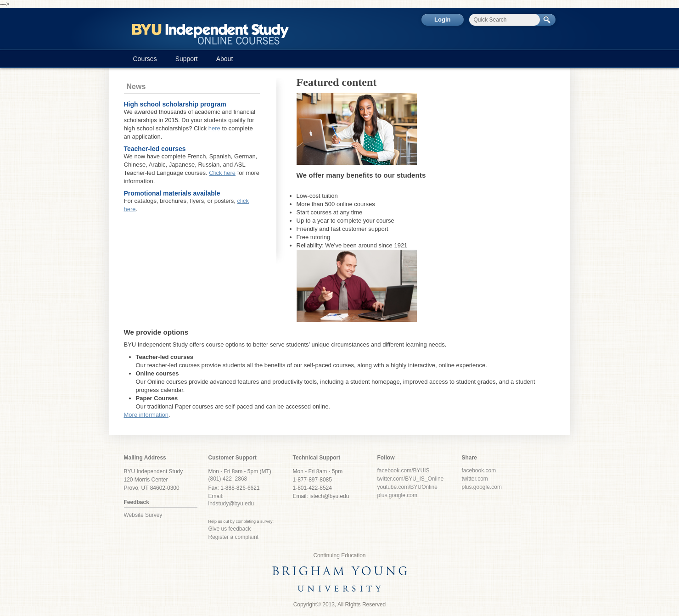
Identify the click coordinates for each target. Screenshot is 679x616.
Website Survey (143, 515)
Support (187, 59)
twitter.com (475, 479)
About (225, 59)
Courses (145, 59)
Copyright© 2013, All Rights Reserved (340, 605)
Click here (222, 173)
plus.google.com (397, 495)
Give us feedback (230, 529)
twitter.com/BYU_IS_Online (411, 479)
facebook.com (479, 470)
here (214, 128)
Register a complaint (233, 537)
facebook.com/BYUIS (404, 470)
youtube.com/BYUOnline (407, 487)
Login (442, 20)
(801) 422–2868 (228, 479)
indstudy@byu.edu (231, 504)
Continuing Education (339, 555)
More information (146, 415)
